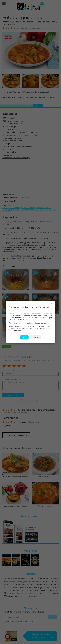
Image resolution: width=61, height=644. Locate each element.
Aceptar (24, 337)
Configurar (36, 337)
